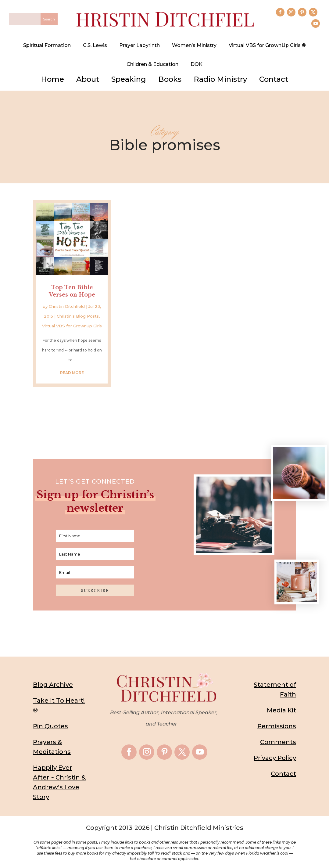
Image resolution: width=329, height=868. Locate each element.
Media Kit (281, 710)
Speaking (129, 79)
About (88, 79)
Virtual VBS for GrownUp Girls (72, 326)
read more (72, 372)
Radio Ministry (220, 79)
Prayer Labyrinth (139, 45)
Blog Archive (53, 684)
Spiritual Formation (47, 45)
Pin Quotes (50, 726)
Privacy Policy (275, 758)
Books (170, 79)
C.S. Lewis (95, 45)
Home (52, 79)
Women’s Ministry (194, 45)
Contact (274, 79)
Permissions (277, 726)
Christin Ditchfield (67, 306)
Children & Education (152, 64)
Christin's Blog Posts (78, 316)
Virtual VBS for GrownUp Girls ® (267, 45)
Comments (278, 742)
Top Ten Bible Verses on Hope (72, 291)
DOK (197, 64)
